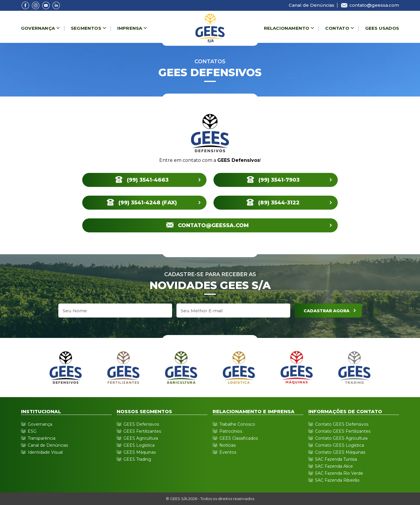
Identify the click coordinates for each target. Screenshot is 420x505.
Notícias (228, 445)
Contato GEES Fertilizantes (343, 431)
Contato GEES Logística (339, 445)
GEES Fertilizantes (142, 431)
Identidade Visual (45, 452)
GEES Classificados (239, 438)
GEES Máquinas (140, 452)
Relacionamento (287, 28)
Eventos (228, 452)
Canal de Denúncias (311, 5)
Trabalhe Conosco (237, 424)
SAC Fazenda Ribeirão (337, 480)
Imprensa (130, 28)
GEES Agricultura (141, 438)
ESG (32, 431)
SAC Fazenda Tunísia (336, 459)
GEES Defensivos (141, 424)
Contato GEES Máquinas (340, 452)
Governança (38, 28)
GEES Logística (139, 445)
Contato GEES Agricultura (341, 438)
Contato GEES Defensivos (342, 424)
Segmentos (86, 28)
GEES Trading (137, 459)
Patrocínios (231, 431)
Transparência (42, 438)
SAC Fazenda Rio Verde (339, 473)
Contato (337, 28)
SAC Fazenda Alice (334, 466)
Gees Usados (382, 28)
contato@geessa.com (370, 5)
